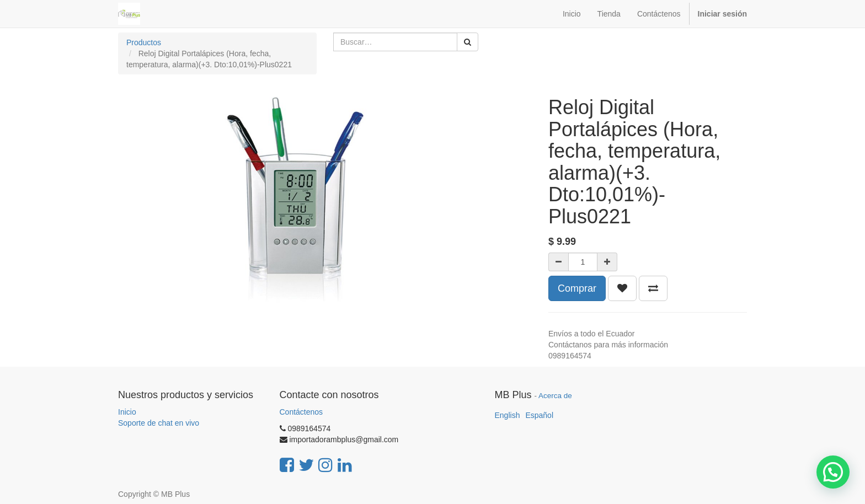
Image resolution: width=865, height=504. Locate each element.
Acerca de (555, 396)
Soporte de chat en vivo (159, 423)
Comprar (577, 288)
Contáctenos (301, 412)
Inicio (127, 412)
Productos (144, 42)
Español (539, 415)
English (508, 415)
